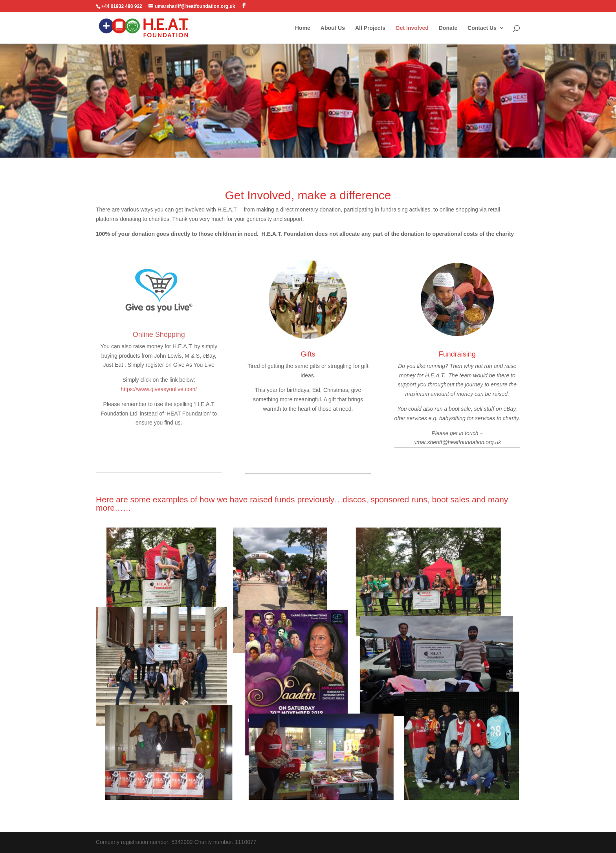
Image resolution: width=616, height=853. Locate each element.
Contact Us (482, 28)
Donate (448, 28)
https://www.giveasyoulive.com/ (159, 389)
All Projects (370, 28)
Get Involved (412, 28)
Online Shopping (159, 335)
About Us (333, 28)
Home (303, 28)
